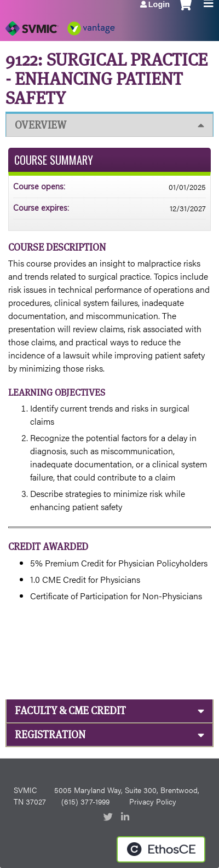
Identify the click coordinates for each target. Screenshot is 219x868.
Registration (50, 735)
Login (159, 4)
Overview (41, 125)
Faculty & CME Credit (70, 711)
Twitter (109, 818)
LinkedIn (126, 818)
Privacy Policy (153, 801)
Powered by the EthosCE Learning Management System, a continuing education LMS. (161, 849)
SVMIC (25, 790)
